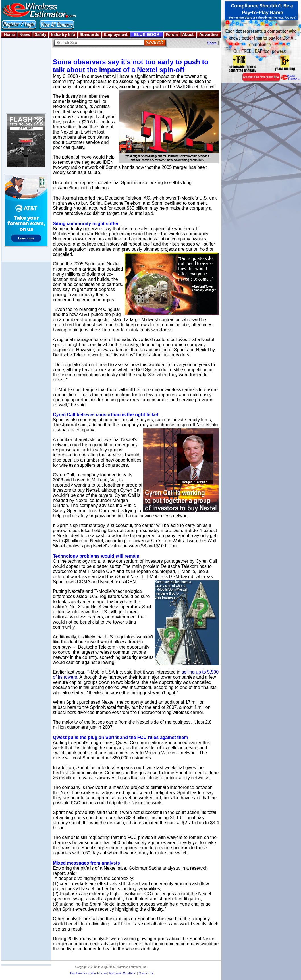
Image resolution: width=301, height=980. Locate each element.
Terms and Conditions (123, 973)
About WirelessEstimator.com (88, 973)
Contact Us (146, 973)
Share (212, 43)
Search (155, 43)
